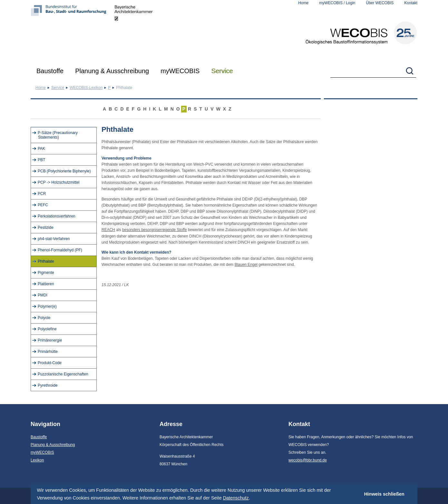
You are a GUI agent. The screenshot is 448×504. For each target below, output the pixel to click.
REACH (108, 230)
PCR (42, 194)
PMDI (43, 295)
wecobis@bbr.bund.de (308, 460)
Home (303, 3)
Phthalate (46, 261)
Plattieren (46, 284)
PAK (41, 149)
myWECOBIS (180, 71)
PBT (41, 160)
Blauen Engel (246, 265)
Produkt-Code (50, 363)
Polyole (44, 318)
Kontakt (411, 3)
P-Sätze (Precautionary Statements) (58, 135)
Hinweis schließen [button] (384, 494)
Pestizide (46, 228)
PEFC (43, 205)
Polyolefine (47, 329)
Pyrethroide (48, 385)
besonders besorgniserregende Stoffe (155, 230)
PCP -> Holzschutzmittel (59, 182)
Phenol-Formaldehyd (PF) (60, 250)
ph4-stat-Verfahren (54, 239)
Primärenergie (50, 340)
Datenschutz (236, 498)
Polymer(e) (47, 306)
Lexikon (37, 460)
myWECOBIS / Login (337, 3)
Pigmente (46, 273)
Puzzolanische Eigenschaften (63, 374)
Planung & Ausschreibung (112, 71)
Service (222, 71)
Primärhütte (48, 352)
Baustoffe (50, 71)
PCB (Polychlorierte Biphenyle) (64, 171)
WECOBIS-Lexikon (86, 88)
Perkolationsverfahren (57, 216)
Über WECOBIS (380, 3)
